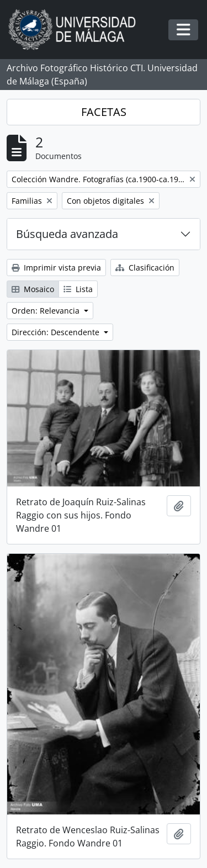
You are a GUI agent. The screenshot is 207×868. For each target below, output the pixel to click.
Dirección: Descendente (57, 332)
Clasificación (145, 268)
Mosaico (33, 289)
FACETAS (104, 112)
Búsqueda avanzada (67, 234)
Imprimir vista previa (56, 268)
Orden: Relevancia (47, 311)
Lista (78, 289)
